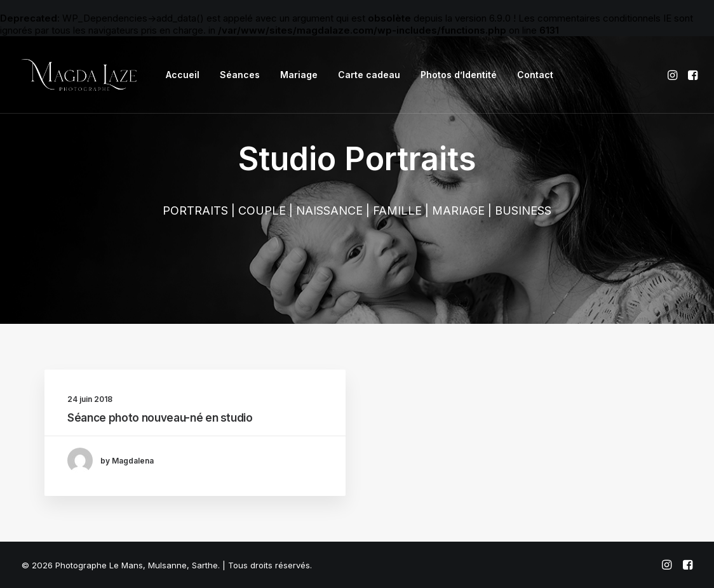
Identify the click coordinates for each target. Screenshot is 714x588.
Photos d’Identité (459, 75)
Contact (535, 75)
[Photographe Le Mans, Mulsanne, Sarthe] (79, 75)
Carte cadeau (369, 75)
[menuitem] (183, 75)
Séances (240, 75)
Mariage (299, 75)
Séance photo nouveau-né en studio (160, 418)
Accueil (183, 75)
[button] (674, 75)
